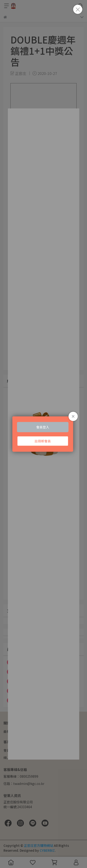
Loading (44, 434)
